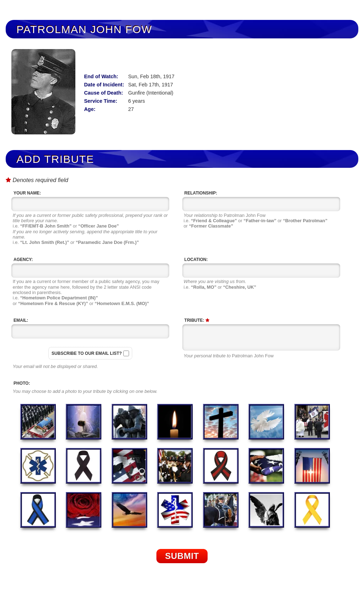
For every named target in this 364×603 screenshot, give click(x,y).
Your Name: (27, 193)
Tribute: (197, 320)
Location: (196, 260)
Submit (182, 556)
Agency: (23, 260)
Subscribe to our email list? (87, 353)
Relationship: (201, 193)
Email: (21, 320)
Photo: (22, 383)
